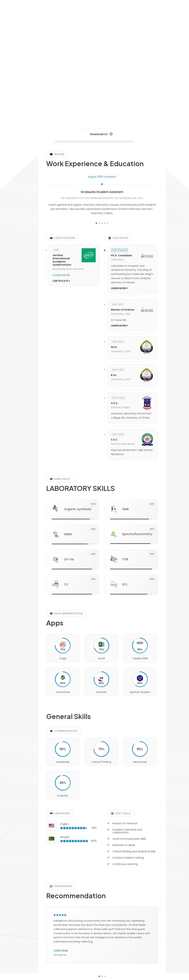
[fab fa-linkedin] (82, 100)
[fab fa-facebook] (112, 100)
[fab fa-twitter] (102, 100)
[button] (96, 223)
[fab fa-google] (122, 100)
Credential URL (61, 275)
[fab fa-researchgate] (92, 100)
